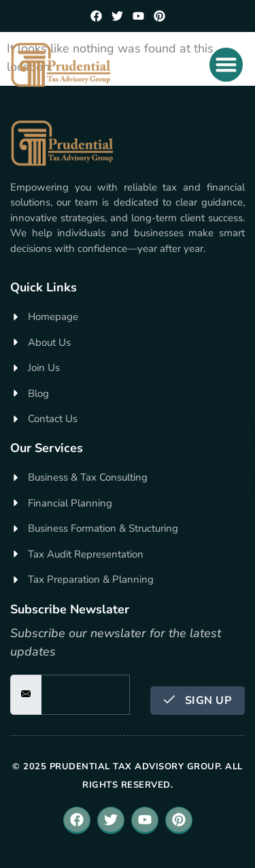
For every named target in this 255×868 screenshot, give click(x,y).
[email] (85, 695)
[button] (226, 65)
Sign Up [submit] (198, 701)
